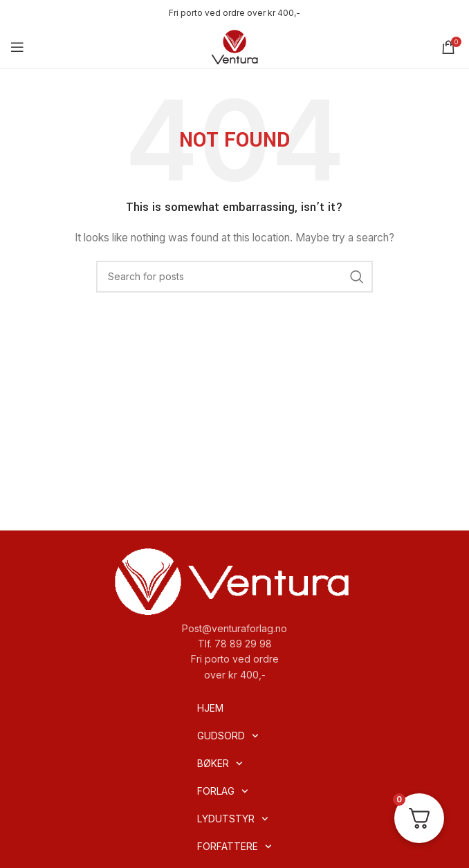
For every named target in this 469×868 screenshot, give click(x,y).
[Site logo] (234, 46)
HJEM (210, 708)
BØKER (220, 764)
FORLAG (223, 791)
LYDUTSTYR (233, 819)
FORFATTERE (234, 847)
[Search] (234, 277)
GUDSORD (228, 736)
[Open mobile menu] (17, 47)
